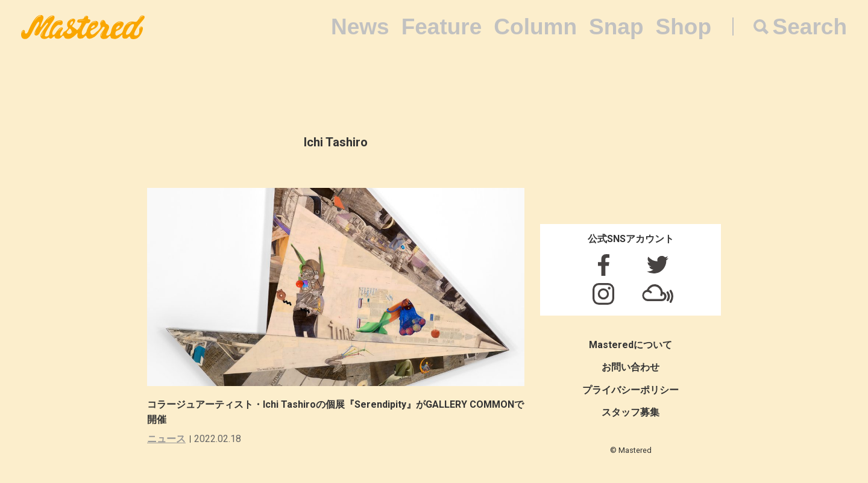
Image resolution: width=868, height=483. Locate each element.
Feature (442, 27)
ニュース (166, 439)
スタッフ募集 (631, 412)
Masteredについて (631, 345)
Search (810, 27)
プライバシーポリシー (631, 390)
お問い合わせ (631, 367)
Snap (616, 27)
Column (535, 27)
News (360, 27)
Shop (684, 27)
